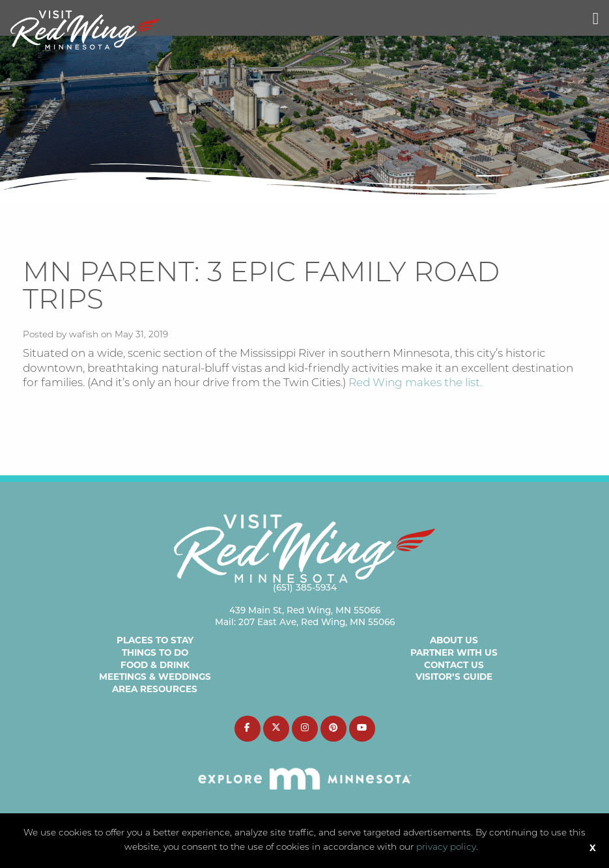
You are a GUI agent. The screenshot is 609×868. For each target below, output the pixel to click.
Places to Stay (155, 640)
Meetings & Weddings (155, 677)
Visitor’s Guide (454, 677)
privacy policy (446, 847)
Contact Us (454, 665)
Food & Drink (155, 665)
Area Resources (155, 689)
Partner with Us (454, 652)
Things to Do (155, 652)
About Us (454, 640)
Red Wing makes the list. (415, 383)
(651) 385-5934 (305, 588)
